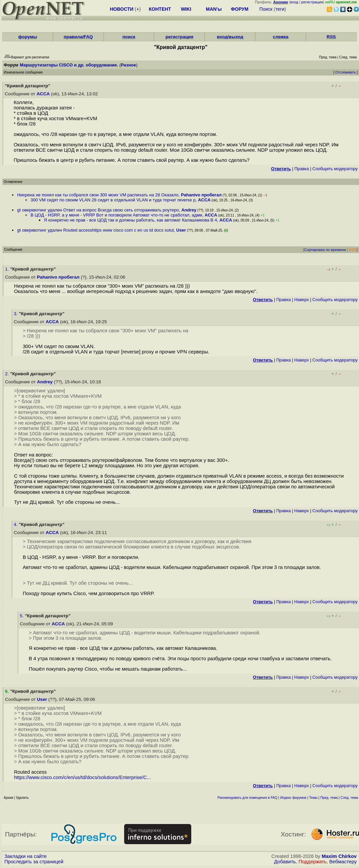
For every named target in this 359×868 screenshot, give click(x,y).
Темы (313, 798)
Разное (128, 65)
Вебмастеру (343, 862)
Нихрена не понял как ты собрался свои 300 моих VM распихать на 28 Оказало (98, 195)
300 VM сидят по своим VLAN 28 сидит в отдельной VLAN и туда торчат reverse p (113, 200)
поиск (129, 37)
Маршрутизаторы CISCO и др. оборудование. (69, 65)
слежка (280, 37)
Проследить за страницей (34, 862)
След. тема (349, 798)
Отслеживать (345, 72)
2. (8, 374)
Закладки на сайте (25, 856)
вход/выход (230, 37)
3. (16, 314)
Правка (301, 169)
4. (16, 524)
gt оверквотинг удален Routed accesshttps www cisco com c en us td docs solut (95, 230)
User (181, 230)
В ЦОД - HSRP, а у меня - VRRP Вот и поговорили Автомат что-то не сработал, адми (116, 215)
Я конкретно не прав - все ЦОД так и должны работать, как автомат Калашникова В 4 (131, 220)
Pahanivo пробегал (201, 195)
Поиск (266, 9)
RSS (331, 37)
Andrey (189, 210)
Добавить (285, 862)
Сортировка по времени (325, 250)
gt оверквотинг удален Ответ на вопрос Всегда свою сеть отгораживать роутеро (98, 210)
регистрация (312, 2)
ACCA (43, 94)
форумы (28, 37)
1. (8, 269)
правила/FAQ (78, 37)
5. (22, 616)
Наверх (302, 300)
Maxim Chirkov (339, 856)
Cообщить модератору (335, 169)
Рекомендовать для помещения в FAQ (247, 798)
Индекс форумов (293, 798)
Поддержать (313, 862)
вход (294, 2)
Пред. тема (329, 798)
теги (280, 9)
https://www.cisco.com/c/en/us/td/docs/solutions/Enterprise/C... (83, 777)
